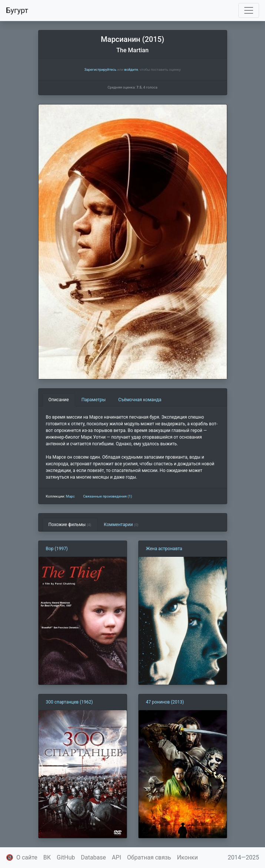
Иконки (188, 857)
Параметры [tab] (94, 400)
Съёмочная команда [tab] (140, 400)
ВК (47, 857)
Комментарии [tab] (121, 525)
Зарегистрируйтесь (100, 69)
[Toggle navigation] (249, 10)
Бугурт (17, 10)
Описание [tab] (59, 400)
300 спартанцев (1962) (69, 702)
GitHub (66, 857)
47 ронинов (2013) (165, 702)
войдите (131, 69)
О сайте (27, 857)
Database (93, 857)
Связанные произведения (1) (107, 496)
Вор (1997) (57, 549)
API (117, 857)
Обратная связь (149, 857)
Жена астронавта (164, 549)
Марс (70, 496)
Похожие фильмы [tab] (70, 525)
